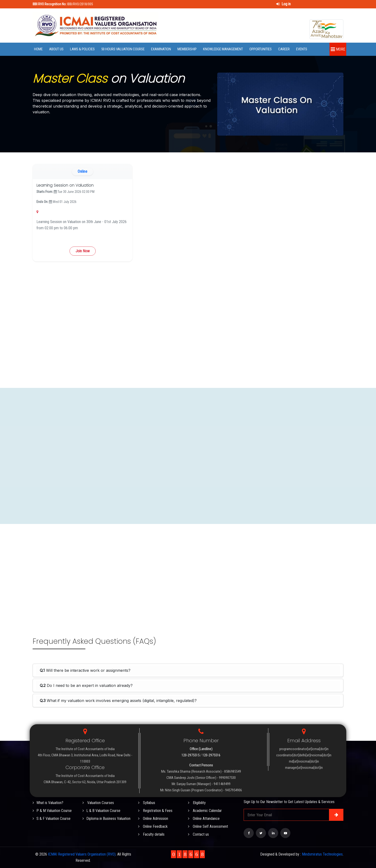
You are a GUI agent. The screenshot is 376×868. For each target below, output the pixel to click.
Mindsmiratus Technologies (322, 854)
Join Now (83, 251)
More (338, 49)
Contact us (198, 834)
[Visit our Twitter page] (261, 833)
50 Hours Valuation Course (123, 49)
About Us (56, 49)
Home (38, 49)
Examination (161, 49)
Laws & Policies (82, 49)
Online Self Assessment (208, 826)
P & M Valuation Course (52, 811)
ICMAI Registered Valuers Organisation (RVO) (82, 854)
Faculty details (151, 834)
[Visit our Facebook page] (249, 833)
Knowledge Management (223, 49)
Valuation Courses (98, 803)
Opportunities (261, 49)
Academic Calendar (205, 811)
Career (284, 49)
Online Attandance (204, 819)
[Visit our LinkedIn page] (273, 833)
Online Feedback (153, 826)
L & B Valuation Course (101, 811)
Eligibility (197, 803)
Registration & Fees (155, 811)
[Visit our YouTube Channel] (285, 833)
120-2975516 (211, 755)
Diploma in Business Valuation (106, 819)
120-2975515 (191, 755)
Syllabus (147, 803)
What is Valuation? (48, 803)
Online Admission (153, 819)
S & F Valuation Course (52, 819)
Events (302, 49)
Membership (187, 49)
